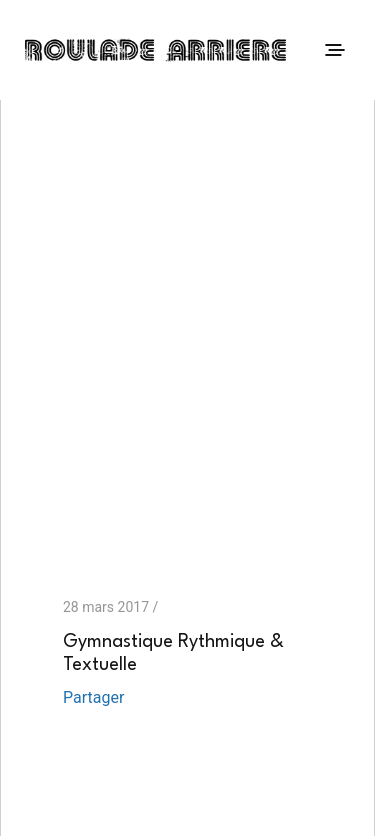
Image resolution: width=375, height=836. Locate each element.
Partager (93, 697)
